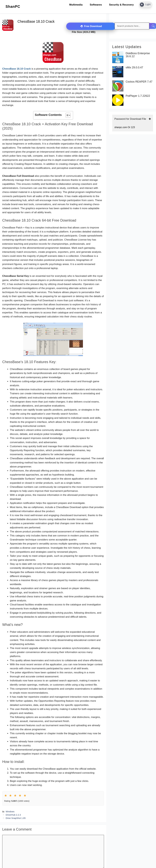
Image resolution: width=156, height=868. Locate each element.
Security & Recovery (121, 5)
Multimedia (76, 5)
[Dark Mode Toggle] (146, 5)
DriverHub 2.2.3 (13, 815)
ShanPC (13, 6)
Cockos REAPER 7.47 (139, 82)
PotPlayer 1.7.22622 (138, 96)
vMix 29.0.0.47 (134, 68)
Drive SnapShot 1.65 (16, 818)
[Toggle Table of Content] (67, 115)
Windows (10, 811)
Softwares (96, 5)
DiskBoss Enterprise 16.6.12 (138, 55)
